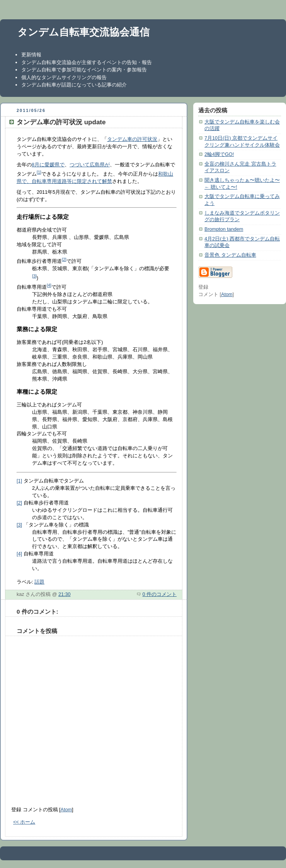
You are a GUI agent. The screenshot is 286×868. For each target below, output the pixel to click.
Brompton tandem (224, 229)
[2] (64, 259)
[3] (34, 276)
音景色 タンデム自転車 (230, 255)
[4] (49, 285)
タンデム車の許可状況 (132, 139)
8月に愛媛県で (48, 165)
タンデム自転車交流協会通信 (83, 32)
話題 (39, 582)
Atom (66, 810)
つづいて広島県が (90, 165)
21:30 (65, 594)
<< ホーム (24, 822)
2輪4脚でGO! (219, 154)
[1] (39, 172)
